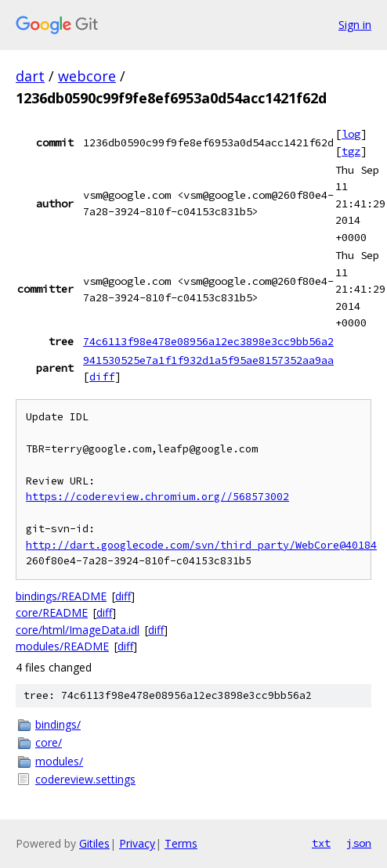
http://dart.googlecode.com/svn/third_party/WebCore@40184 (201, 545)
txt (321, 843)
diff (102, 376)
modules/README (62, 646)
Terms (181, 843)
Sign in (355, 25)
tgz (351, 151)
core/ (49, 742)
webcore (87, 76)
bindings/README (61, 596)
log (351, 134)
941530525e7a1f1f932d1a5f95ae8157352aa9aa (208, 360)
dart (30, 76)
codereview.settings (85, 779)
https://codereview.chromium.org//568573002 (157, 497)
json (359, 843)
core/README (52, 612)
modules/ (59, 761)
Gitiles (94, 843)
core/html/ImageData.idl (78, 630)
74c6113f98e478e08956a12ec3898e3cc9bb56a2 (208, 341)
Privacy (137, 843)
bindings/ (58, 724)
